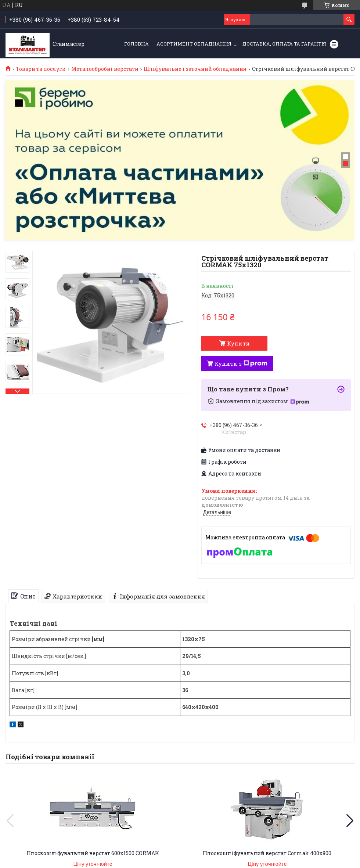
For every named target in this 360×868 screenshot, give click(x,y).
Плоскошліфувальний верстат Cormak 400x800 (267, 853)
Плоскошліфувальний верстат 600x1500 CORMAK (93, 853)
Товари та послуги (41, 69)
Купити (238, 343)
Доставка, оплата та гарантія (284, 44)
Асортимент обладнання (194, 44)
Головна (136, 44)
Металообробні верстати (105, 69)
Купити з (241, 364)
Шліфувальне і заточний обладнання (195, 69)
